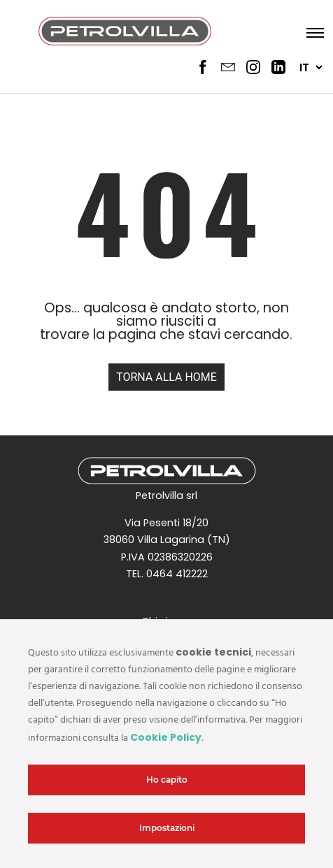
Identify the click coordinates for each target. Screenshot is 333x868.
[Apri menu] (311, 32)
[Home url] (166, 377)
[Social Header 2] (228, 67)
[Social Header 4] (278, 67)
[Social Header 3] (253, 67)
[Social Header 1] (203, 67)
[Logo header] (125, 32)
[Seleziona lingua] (311, 67)
